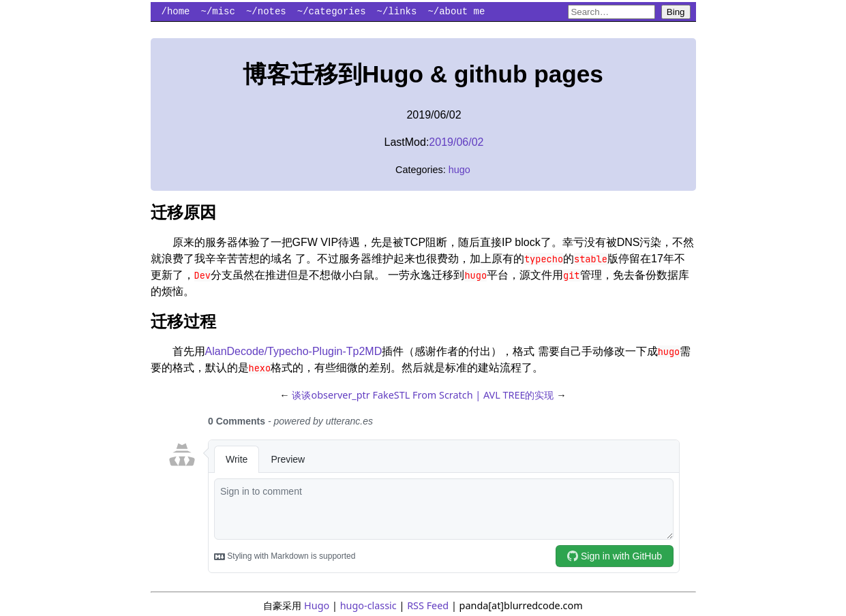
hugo (459, 170)
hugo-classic (368, 605)
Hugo (317, 605)
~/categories (332, 12)
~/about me (456, 12)
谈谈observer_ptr (331, 395)
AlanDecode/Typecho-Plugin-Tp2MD (294, 351)
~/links (397, 12)
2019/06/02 (456, 142)
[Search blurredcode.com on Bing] (611, 12)
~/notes (266, 12)
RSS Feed (428, 605)
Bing (676, 12)
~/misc (218, 12)
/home (176, 12)
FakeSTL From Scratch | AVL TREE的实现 (464, 395)
